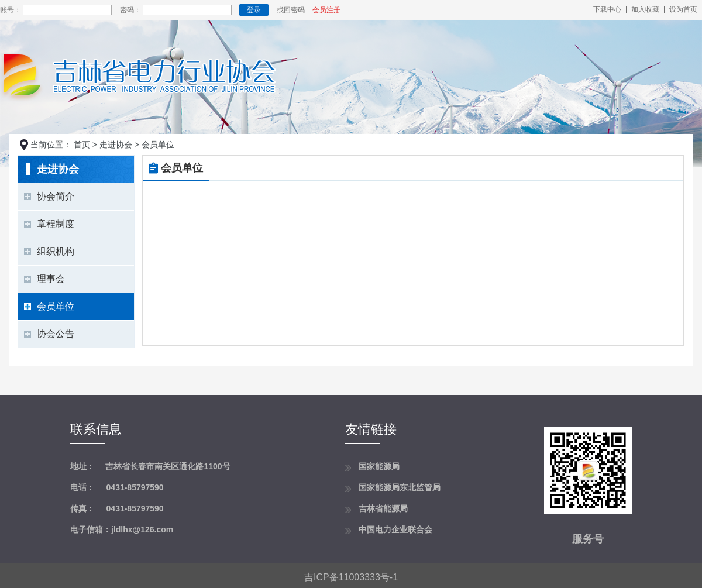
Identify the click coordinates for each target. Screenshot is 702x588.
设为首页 (683, 9)
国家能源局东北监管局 (400, 487)
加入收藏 (645, 9)
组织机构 (56, 251)
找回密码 (291, 10)
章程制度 (56, 224)
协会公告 (56, 334)
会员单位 (56, 306)
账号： (11, 10)
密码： (130, 10)
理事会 (51, 279)
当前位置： (51, 145)
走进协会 (116, 145)
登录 (254, 10)
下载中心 (607, 9)
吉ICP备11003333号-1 (351, 577)
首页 (82, 145)
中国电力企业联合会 (395, 529)
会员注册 (326, 10)
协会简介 (56, 196)
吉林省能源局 (383, 508)
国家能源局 (379, 466)
